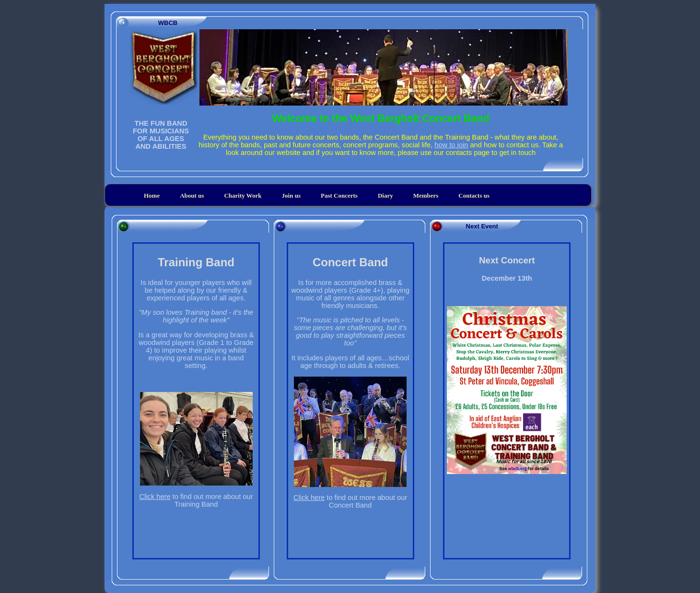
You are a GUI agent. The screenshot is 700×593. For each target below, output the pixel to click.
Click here (155, 497)
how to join (451, 145)
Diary (385, 196)
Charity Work (243, 196)
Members (426, 196)
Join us (291, 196)
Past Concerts (339, 196)
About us (192, 196)
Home (152, 196)
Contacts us (474, 196)
